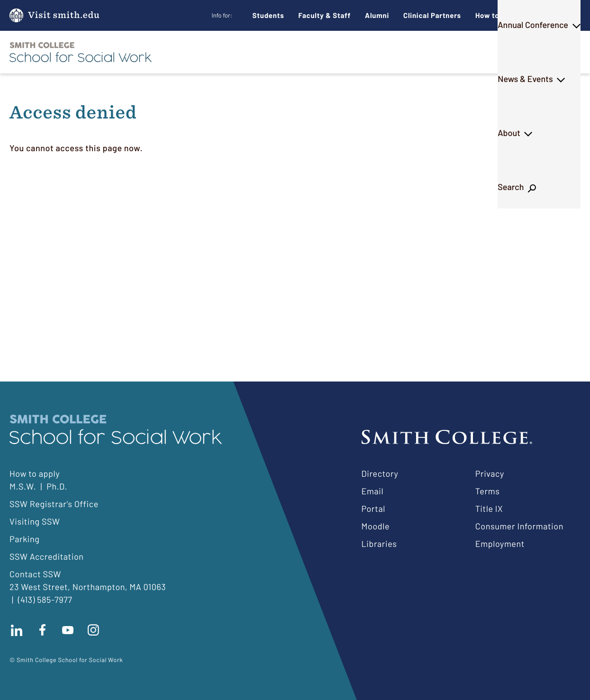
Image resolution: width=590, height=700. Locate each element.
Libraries (379, 544)
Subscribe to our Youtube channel (68, 630)
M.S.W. (244, 52)
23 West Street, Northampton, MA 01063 (88, 587)
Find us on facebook (42, 630)
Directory (380, 473)
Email (373, 491)
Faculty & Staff (325, 15)
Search (555, 52)
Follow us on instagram (93, 630)
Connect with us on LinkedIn (17, 630)
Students (268, 15)
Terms (488, 491)
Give (549, 15)
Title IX (489, 509)
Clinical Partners (432, 15)
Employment (500, 544)
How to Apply (498, 15)
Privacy (490, 473)
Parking (25, 539)
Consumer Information (519, 526)
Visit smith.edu (64, 15)
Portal (373, 509)
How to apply (35, 473)
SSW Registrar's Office (54, 504)
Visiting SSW (35, 521)
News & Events (445, 52)
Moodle (376, 526)
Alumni (377, 15)
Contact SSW (35, 574)
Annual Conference (358, 52)
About (507, 52)
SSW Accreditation (47, 556)
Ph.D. (289, 52)
